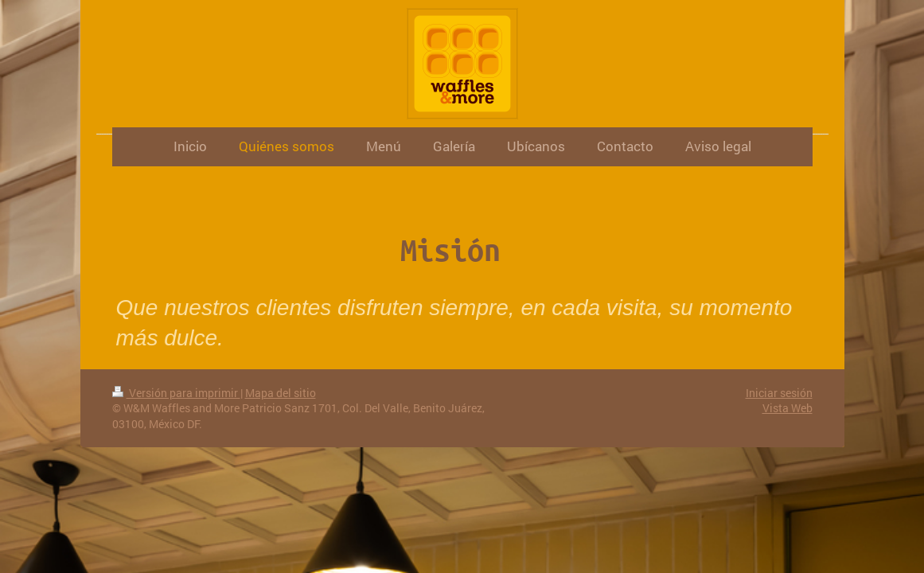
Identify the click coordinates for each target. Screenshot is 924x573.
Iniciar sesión (779, 393)
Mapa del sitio (281, 393)
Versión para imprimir (176, 393)
